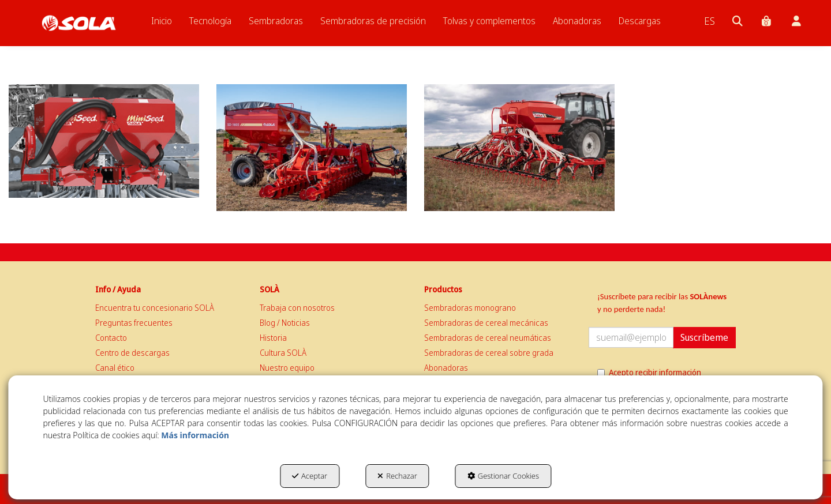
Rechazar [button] (397, 476)
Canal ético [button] (115, 368)
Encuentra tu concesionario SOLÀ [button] (155, 308)
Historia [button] (273, 338)
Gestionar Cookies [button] (503, 476)
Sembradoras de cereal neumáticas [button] (488, 338)
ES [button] (710, 21)
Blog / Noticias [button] (285, 323)
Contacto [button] (111, 338)
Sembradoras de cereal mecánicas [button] (486, 323)
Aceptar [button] (310, 476)
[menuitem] (162, 21)
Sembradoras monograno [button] (470, 308)
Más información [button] (195, 435)
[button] (79, 23)
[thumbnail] (104, 141)
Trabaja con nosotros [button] (297, 308)
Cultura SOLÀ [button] (283, 353)
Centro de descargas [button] (132, 353)
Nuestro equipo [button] (287, 368)
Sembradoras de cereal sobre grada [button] (489, 353)
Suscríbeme (704, 337)
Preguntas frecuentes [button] (134, 323)
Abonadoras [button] (446, 368)
